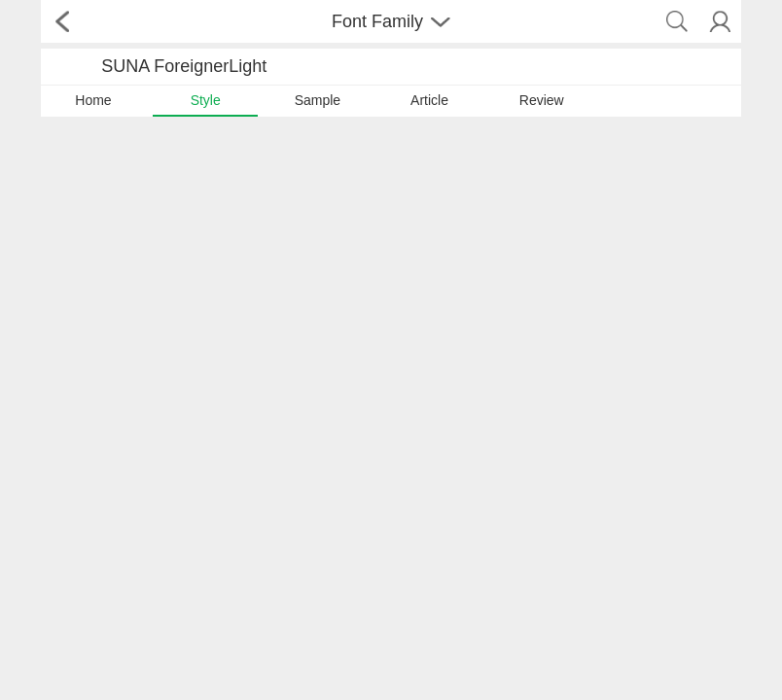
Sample (318, 100)
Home (93, 100)
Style (206, 100)
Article (429, 100)
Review (542, 100)
